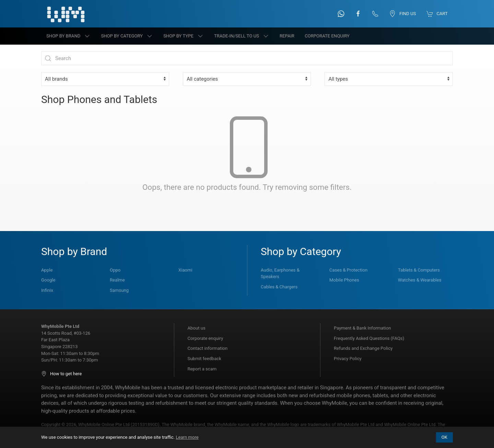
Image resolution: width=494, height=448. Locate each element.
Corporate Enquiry (327, 36)
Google (48, 280)
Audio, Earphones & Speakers (280, 273)
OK (444, 437)
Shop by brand (68, 36)
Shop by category (127, 36)
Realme (117, 280)
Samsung (119, 290)
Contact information (208, 348)
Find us (402, 14)
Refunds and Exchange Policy (363, 348)
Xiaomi (185, 270)
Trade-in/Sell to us (242, 36)
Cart (437, 14)
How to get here (61, 374)
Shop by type (184, 36)
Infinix (47, 290)
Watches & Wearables (420, 280)
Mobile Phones (344, 280)
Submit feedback (204, 359)
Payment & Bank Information (362, 328)
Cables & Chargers (279, 287)
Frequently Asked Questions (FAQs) (369, 338)
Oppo (115, 270)
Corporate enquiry (205, 338)
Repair (287, 36)
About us (197, 328)
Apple (47, 270)
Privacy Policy (348, 359)
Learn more (187, 437)
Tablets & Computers (419, 270)
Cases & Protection (348, 270)
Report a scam (202, 369)
